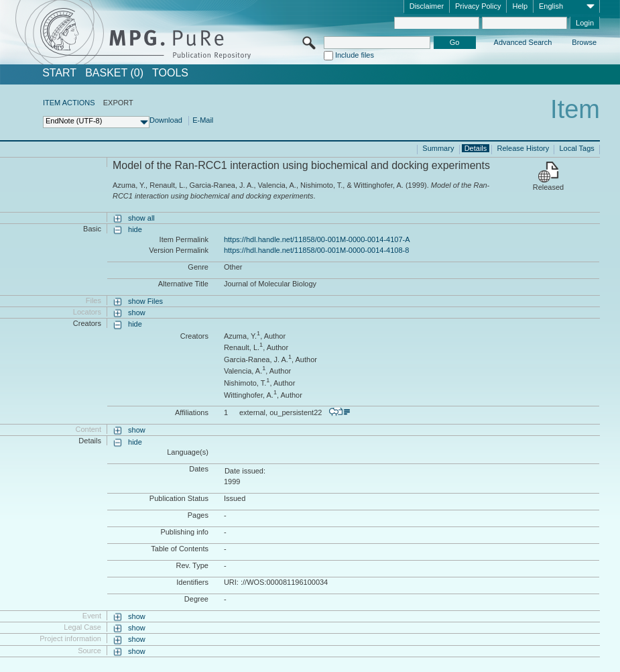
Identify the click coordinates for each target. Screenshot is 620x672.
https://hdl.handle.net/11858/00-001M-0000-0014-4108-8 (316, 250)
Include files (355, 55)
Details (476, 148)
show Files (145, 301)
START (59, 73)
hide (135, 229)
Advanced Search (523, 42)
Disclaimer (427, 6)
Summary (438, 148)
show (137, 313)
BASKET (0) (114, 73)
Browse (584, 42)
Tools (170, 73)
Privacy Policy (478, 6)
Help (520, 6)
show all (141, 218)
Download (166, 120)
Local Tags (576, 148)
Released (548, 187)
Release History (523, 148)
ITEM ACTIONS (69, 103)
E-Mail (203, 120)
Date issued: (245, 471)
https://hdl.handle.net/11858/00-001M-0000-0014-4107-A (317, 239)
